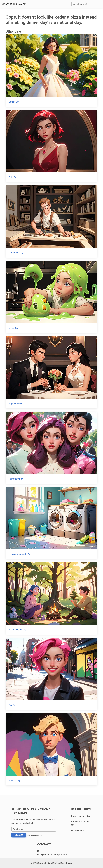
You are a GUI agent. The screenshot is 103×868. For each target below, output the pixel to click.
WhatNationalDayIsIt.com (60, 863)
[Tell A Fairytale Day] (51, 598)
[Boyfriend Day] (51, 372)
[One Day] (51, 674)
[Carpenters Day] (51, 221)
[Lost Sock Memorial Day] (51, 523)
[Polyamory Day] (51, 448)
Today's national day (80, 816)
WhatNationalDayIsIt (14, 4)
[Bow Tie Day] (51, 749)
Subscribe (19, 835)
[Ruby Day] (51, 146)
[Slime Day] (51, 297)
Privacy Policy (77, 830)
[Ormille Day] (51, 71)
